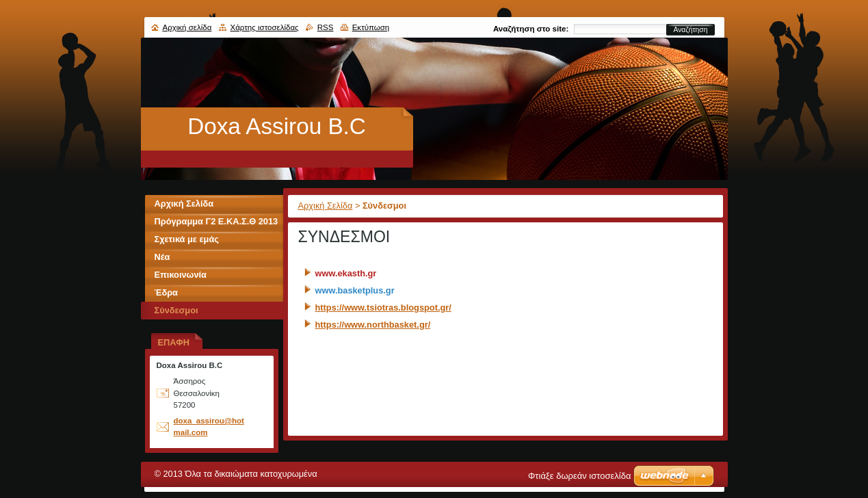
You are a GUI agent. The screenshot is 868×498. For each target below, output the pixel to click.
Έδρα (166, 292)
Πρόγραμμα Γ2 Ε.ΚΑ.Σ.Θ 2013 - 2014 (216, 223)
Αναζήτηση (690, 30)
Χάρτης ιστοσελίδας (265, 27)
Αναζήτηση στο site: (531, 29)
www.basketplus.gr (355, 290)
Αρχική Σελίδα (326, 206)
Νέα (162, 257)
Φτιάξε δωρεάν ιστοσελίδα (579, 476)
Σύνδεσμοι (176, 310)
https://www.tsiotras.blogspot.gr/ (383, 307)
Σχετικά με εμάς (187, 239)
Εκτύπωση (371, 27)
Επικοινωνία (181, 275)
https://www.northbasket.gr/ (373, 325)
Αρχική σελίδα (187, 27)
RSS (326, 27)
